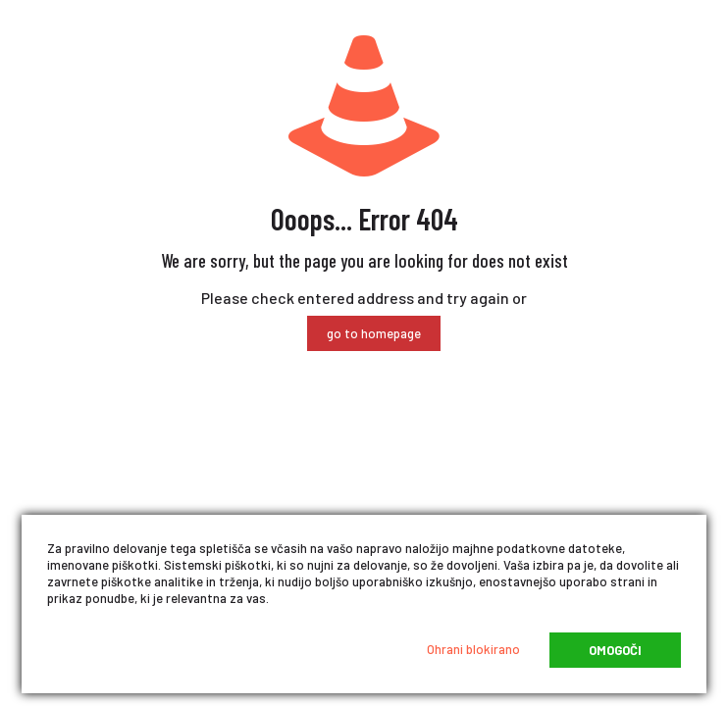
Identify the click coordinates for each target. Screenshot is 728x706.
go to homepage (374, 333)
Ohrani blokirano (473, 649)
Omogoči (615, 650)
